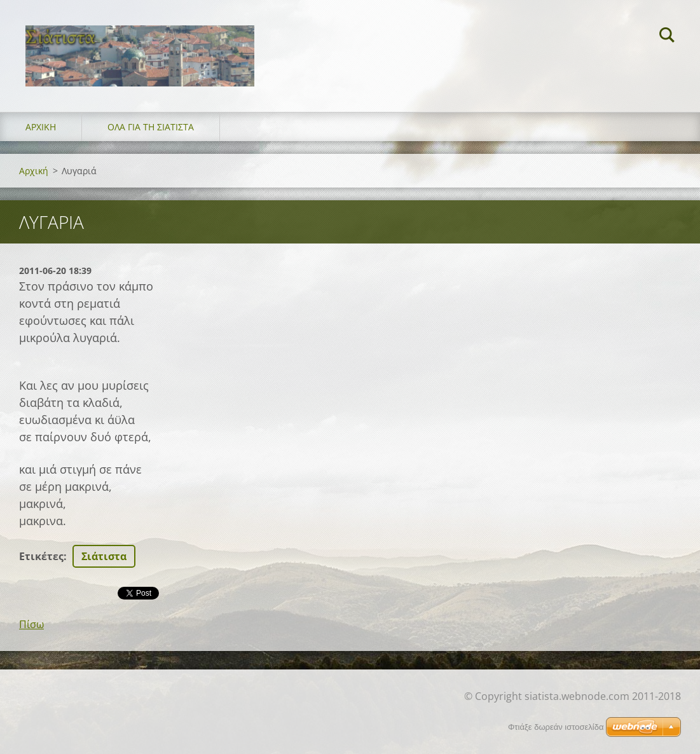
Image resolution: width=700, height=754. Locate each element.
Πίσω (31, 624)
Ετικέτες (41, 556)
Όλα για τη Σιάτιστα (151, 127)
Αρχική (41, 127)
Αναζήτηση (667, 37)
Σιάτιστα (104, 556)
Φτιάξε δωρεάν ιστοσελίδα (556, 727)
